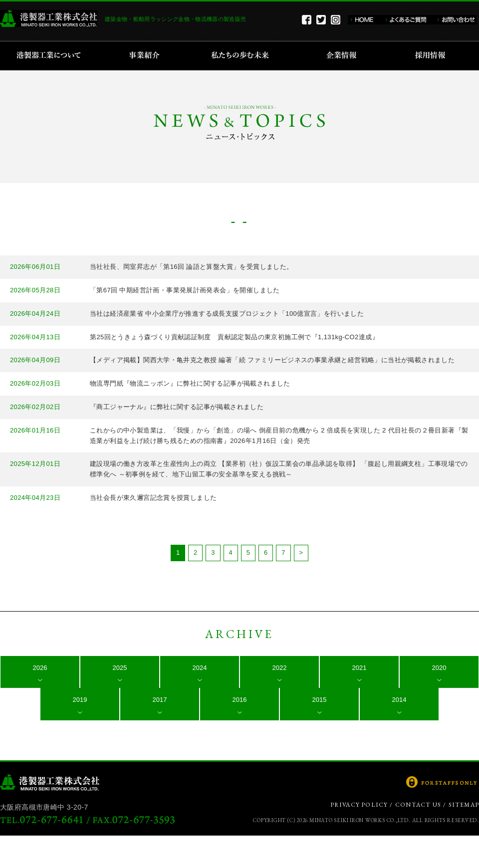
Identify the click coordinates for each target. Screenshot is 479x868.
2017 (160, 700)
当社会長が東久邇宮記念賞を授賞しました (153, 498)
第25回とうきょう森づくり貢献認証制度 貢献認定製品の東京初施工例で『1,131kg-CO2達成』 (234, 337)
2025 (120, 668)
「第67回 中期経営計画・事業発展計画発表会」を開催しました (185, 290)
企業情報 (344, 56)
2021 (359, 668)
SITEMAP (464, 805)
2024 (200, 668)
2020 (439, 668)
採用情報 (433, 56)
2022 (280, 668)
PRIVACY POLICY (359, 805)
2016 (240, 700)
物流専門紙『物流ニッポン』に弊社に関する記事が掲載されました (190, 383)
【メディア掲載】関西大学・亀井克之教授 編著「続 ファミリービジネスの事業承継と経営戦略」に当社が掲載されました (272, 360)
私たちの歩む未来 (243, 56)
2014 (399, 700)
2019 (80, 700)
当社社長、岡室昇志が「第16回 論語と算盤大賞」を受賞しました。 (192, 267)
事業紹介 (146, 56)
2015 (320, 700)
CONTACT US (418, 805)
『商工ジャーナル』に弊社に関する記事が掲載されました (177, 407)
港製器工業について (52, 56)
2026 (40, 668)
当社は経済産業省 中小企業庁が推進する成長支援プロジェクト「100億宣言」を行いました (227, 314)
